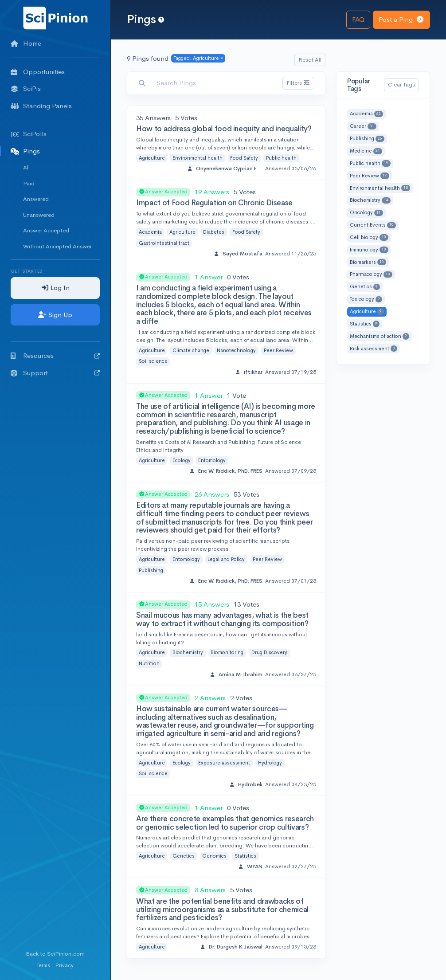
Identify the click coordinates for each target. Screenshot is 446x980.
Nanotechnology (236, 350)
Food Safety (244, 158)
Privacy (65, 965)
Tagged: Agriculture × (198, 58)
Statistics (245, 856)
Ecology (182, 460)
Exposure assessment (224, 763)
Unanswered (39, 215)
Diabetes (214, 232)
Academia (150, 232)
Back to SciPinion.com (55, 954)
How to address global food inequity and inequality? (224, 129)
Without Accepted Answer (57, 246)
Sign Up (55, 315)
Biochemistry (188, 652)
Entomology (212, 460)
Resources (55, 355)
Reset (310, 60)
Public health (281, 158)
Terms (43, 965)
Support (55, 373)
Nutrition (149, 663)
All (26, 167)
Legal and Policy (226, 559)
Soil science (153, 361)
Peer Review (278, 350)
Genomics (214, 856)
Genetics (184, 856)
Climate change (191, 350)
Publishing (151, 570)
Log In (55, 288)
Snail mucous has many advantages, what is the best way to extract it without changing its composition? (222, 619)
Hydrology (270, 763)
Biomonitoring (227, 652)
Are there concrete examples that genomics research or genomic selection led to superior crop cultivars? (225, 823)
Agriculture (152, 158)
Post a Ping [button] (401, 19)
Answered (36, 199)
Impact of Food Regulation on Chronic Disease (214, 203)
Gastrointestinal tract (164, 243)
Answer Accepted (46, 230)
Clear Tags (401, 84)
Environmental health (198, 158)
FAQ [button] (358, 19)
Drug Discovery (269, 652)
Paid (29, 183)
